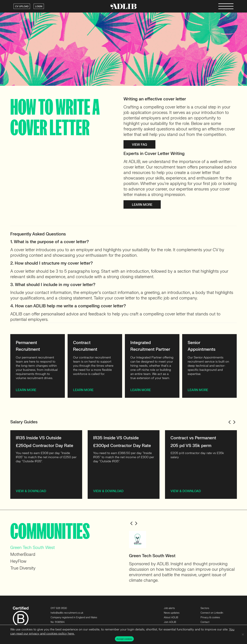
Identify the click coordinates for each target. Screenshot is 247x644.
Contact (205, 622)
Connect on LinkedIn (212, 613)
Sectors (205, 608)
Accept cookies (124, 639)
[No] (243, 634)
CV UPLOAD (22, 7)
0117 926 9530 (59, 608)
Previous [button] (230, 422)
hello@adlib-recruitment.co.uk (67, 613)
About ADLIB (171, 617)
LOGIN (39, 7)
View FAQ (139, 145)
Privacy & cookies (210, 617)
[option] (46, 465)
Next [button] (234, 422)
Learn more (142, 205)
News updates (172, 613)
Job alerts (169, 608)
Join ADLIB (170, 622)
